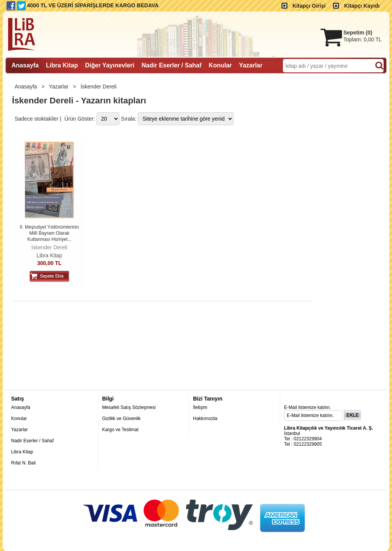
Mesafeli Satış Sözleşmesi (129, 407)
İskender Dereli (99, 87)
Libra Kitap (49, 255)
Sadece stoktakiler (36, 119)
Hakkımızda (205, 419)
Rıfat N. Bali (23, 463)
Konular (19, 419)
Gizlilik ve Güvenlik (122, 419)
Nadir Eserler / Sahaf (32, 441)
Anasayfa (26, 87)
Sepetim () (358, 33)
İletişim (200, 407)
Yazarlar (60, 87)
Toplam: (363, 39)
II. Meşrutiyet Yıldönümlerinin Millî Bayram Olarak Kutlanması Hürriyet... (50, 233)
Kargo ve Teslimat (120, 430)
